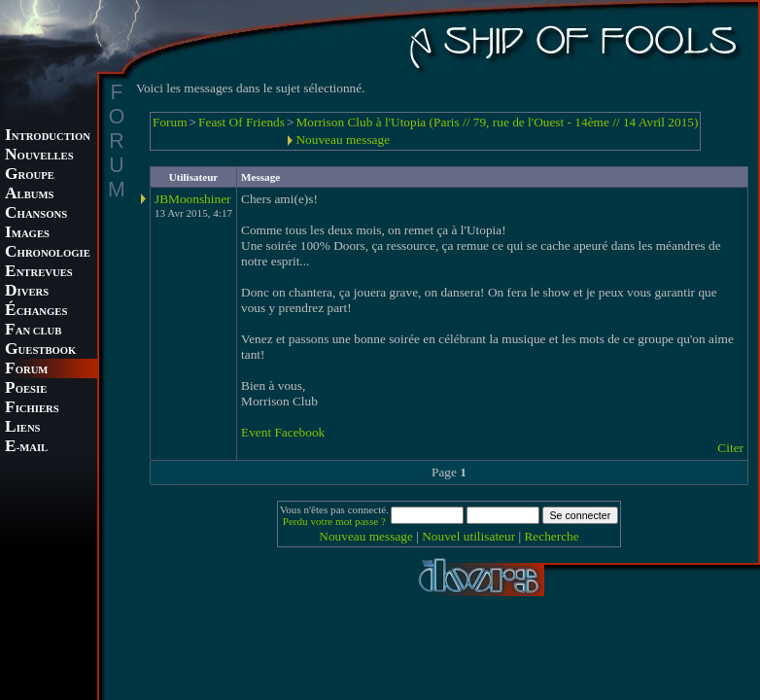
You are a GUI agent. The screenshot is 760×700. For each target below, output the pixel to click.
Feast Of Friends (242, 122)
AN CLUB (33, 331)
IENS (22, 428)
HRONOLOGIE (48, 253)
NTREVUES (39, 273)
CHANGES (36, 312)
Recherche (551, 536)
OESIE (26, 389)
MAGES (27, 234)
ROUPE (30, 175)
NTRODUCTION (48, 137)
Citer (730, 448)
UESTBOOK (40, 350)
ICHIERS (32, 409)
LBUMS (29, 195)
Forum (170, 122)
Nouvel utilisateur (468, 536)
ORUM (26, 370)
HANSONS (36, 214)
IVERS (27, 292)
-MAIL (26, 448)
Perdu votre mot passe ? (334, 521)
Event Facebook (283, 432)
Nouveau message (343, 140)
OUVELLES (39, 156)
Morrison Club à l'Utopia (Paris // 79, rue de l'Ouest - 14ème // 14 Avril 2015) (497, 122)
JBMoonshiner (193, 199)
